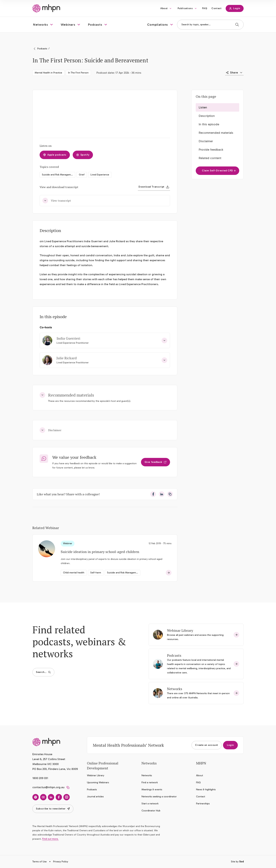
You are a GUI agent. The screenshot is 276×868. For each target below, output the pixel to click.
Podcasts (42, 49)
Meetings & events (152, 790)
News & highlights (206, 790)
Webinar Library (180, 630)
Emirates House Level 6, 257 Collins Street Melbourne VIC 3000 (49, 759)
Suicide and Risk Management (58, 175)
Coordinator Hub (151, 811)
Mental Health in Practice (48, 73)
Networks (175, 689)
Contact (216, 8)
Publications (185, 8)
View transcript (57, 201)
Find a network (150, 782)
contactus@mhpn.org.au (48, 787)
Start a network (150, 804)
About (164, 8)
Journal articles (95, 797)
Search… (43, 672)
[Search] (237, 25)
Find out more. (50, 839)
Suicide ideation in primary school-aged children (100, 552)
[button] (43, 25)
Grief (82, 175)
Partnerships (203, 804)
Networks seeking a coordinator (159, 797)
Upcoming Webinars (98, 782)
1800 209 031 (40, 778)
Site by (237, 862)
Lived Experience (100, 175)
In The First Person (78, 73)
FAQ (205, 8)
